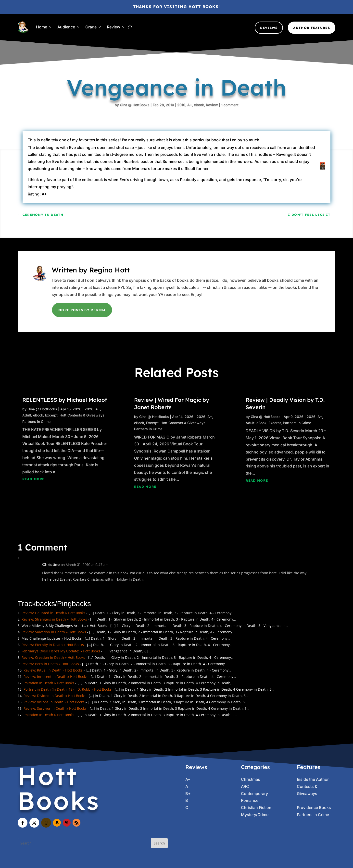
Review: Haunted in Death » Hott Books (53, 613)
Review (113, 27)
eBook (186, 115)
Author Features (312, 28)
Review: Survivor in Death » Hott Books (55, 708)
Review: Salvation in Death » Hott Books (54, 632)
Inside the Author (313, 779)
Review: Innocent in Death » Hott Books (56, 677)
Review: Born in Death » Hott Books (50, 664)
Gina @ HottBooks (135, 76)
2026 (89, 409)
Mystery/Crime (255, 815)
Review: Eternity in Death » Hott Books (53, 645)
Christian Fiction (256, 807)
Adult (27, 415)
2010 (172, 105)
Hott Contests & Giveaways (82, 415)
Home (42, 27)
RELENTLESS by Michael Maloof (65, 400)
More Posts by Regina (82, 310)
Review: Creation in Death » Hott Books (53, 657)
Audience (66, 27)
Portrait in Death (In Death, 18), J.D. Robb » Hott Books (68, 689)
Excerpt (51, 415)
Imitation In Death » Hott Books (49, 683)
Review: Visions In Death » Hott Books (54, 702)
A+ (179, 110)
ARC (245, 786)
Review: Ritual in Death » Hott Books (53, 670)
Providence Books (314, 807)
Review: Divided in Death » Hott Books (55, 696)
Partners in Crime (36, 422)
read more (33, 479)
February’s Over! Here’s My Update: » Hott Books (61, 651)
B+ (188, 794)
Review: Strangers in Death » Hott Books (54, 619)
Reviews (269, 28)
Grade (91, 27)
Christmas (251, 779)
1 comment (210, 134)
